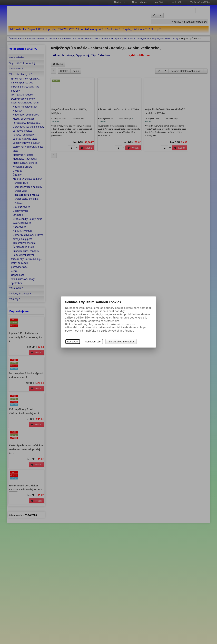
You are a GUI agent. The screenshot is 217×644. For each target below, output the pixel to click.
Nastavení (73, 342)
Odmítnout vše (93, 342)
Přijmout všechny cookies (121, 342)
